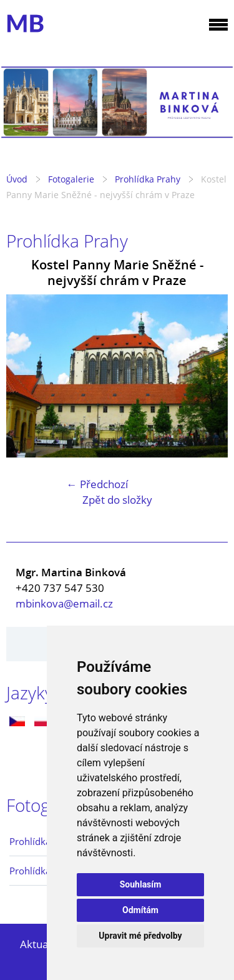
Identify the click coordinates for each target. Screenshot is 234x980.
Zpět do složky (117, 500)
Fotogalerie (71, 179)
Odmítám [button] (140, 910)
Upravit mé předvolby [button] (140, 936)
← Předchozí (97, 484)
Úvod (17, 179)
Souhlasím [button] (141, 884)
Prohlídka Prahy (148, 179)
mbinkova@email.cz (64, 603)
